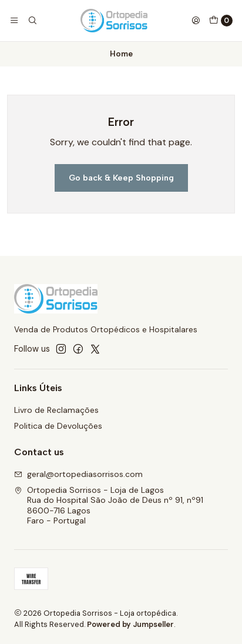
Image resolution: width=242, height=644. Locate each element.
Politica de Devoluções (58, 426)
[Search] (32, 21)
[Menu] (14, 21)
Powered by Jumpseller (130, 624)
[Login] (196, 21)
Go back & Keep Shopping (121, 178)
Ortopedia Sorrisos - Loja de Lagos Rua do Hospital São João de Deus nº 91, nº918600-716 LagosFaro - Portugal (109, 505)
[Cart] (221, 21)
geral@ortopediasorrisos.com (78, 474)
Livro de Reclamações (56, 410)
